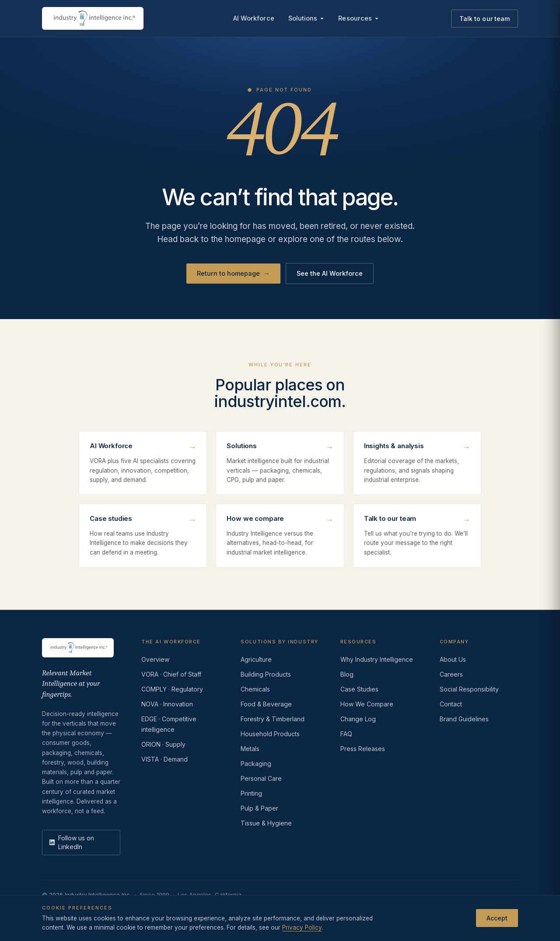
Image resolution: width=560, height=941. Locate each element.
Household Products (270, 734)
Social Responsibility (469, 689)
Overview (155, 659)
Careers (451, 674)
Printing (251, 793)
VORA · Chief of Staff (171, 674)
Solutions (306, 18)
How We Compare (367, 704)
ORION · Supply (163, 744)
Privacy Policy (302, 927)
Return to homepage (233, 274)
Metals (250, 749)
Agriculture (256, 659)
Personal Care (261, 778)
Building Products (266, 674)
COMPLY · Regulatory (172, 689)
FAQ (346, 734)
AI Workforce (254, 18)
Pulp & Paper (259, 808)
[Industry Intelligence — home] (93, 18)
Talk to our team (485, 19)
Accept (497, 918)
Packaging (256, 764)
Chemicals (255, 689)
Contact (451, 704)
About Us (453, 659)
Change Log (358, 719)
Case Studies (359, 689)
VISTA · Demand (164, 759)
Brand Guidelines (464, 719)
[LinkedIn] (81, 843)
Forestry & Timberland (273, 719)
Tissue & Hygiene (266, 823)
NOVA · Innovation (167, 704)
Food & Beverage (266, 704)
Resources (359, 18)
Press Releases (363, 749)
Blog (347, 674)
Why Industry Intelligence (377, 659)
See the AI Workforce (330, 273)
